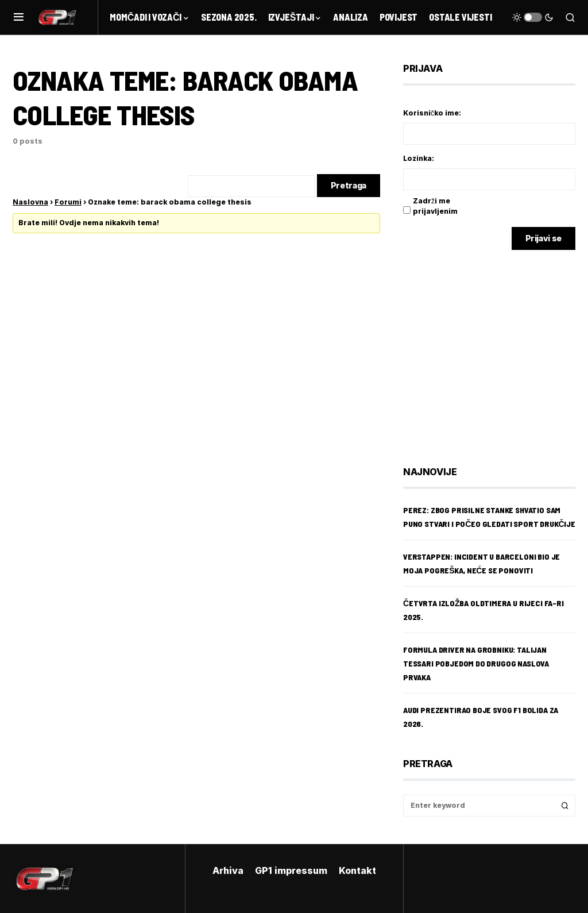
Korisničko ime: (432, 113)
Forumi (68, 202)
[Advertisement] (495, 349)
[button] (19, 17)
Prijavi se (544, 238)
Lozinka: (419, 158)
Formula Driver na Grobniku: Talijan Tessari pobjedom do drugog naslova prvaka (476, 663)
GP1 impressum (291, 870)
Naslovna (30, 202)
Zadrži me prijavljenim (435, 206)
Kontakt (357, 870)
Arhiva (228, 870)
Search (565, 806)
